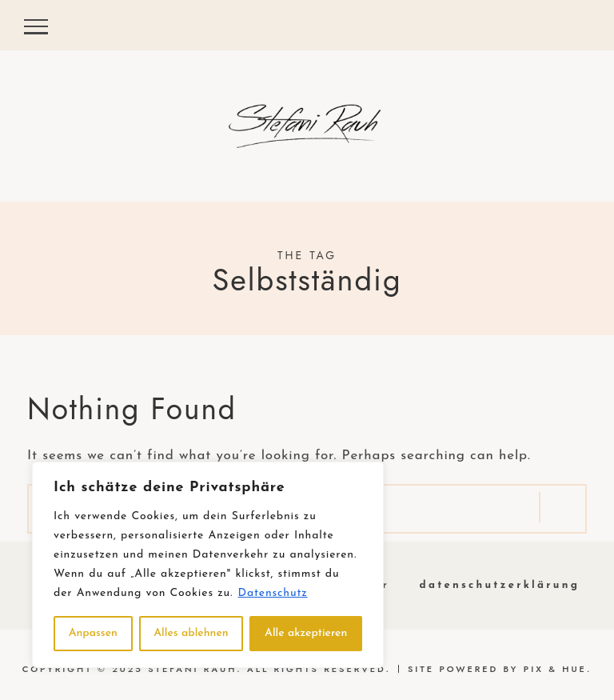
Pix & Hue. (558, 669)
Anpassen (93, 633)
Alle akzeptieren (306, 633)
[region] (208, 565)
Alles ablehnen (191, 633)
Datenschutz (273, 593)
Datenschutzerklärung (500, 585)
